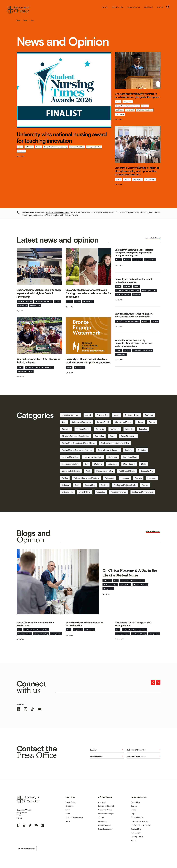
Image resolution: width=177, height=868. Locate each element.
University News (150, 179)
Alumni (118, 102)
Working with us (137, 837)
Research (155, 321)
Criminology (115, 429)
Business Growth (103, 422)
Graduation (119, 110)
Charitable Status (137, 817)
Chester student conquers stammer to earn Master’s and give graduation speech (137, 95)
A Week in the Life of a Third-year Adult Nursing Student (133, 624)
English (112, 436)
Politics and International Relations (86, 478)
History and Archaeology (25, 371)
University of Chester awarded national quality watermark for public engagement (88, 361)
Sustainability (90, 485)
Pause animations (26, 849)
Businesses (102, 821)
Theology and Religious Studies (143, 350)
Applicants (102, 802)
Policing (65, 478)
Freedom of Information (140, 821)
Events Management (129, 436)
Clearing (77, 302)
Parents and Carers (105, 810)
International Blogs (130, 457)
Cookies (134, 806)
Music (88, 471)
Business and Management (43, 302)
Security (134, 840)
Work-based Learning (119, 492)
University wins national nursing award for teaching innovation (62, 137)
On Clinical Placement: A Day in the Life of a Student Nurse (130, 573)
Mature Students (129, 464)
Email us (107, 750)
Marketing (98, 464)
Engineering (99, 436)
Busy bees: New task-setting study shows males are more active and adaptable (134, 315)
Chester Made (128, 102)
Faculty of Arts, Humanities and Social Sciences (39, 367)
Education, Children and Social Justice (75, 436)
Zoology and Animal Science (143, 492)
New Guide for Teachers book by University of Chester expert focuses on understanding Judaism (133, 343)
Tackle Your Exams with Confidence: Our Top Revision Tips (85, 624)
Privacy (134, 810)
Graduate (145, 106)
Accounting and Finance (25, 302)
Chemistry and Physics (123, 422)
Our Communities (105, 825)
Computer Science (83, 429)
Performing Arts (147, 471)
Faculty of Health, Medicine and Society (55, 147)
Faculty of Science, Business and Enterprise (77, 450)
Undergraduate (137, 179)
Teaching (104, 485)
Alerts (68, 821)
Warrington (21, 151)
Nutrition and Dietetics (127, 471)
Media (144, 464)
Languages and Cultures (70, 464)
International (130, 110)
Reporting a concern (106, 829)
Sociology (65, 485)
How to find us (71, 802)
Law (87, 464)
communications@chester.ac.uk (57, 212)
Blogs (64, 422)
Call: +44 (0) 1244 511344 (144, 750)
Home (18, 20)
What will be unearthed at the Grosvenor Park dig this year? (38, 361)
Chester (38, 147)
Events (68, 814)
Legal (133, 814)
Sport (77, 485)
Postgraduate (120, 114)
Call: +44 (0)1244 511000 (144, 756)
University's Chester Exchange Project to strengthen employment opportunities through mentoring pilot (137, 171)
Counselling (100, 429)
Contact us (69, 806)
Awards (20, 147)
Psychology (146, 321)
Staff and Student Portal (74, 817)
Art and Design (102, 415)
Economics (129, 429)
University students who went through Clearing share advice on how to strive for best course (88, 293)
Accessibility (135, 802)
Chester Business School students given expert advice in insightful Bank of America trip (39, 293)
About (25, 20)
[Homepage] (18, 10)
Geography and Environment (108, 450)
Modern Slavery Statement (141, 825)
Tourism (145, 485)
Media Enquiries (107, 756)
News (32, 20)
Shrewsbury (152, 478)
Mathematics (113, 464)
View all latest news (153, 238)
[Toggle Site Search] (168, 7)
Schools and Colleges (106, 814)
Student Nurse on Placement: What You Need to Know (35, 624)
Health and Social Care (77, 147)
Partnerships (136, 833)
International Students (106, 806)
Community (66, 429)
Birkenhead (29, 147)
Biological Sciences (132, 415)
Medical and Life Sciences (145, 110)
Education (127, 350)
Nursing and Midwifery (94, 147)
